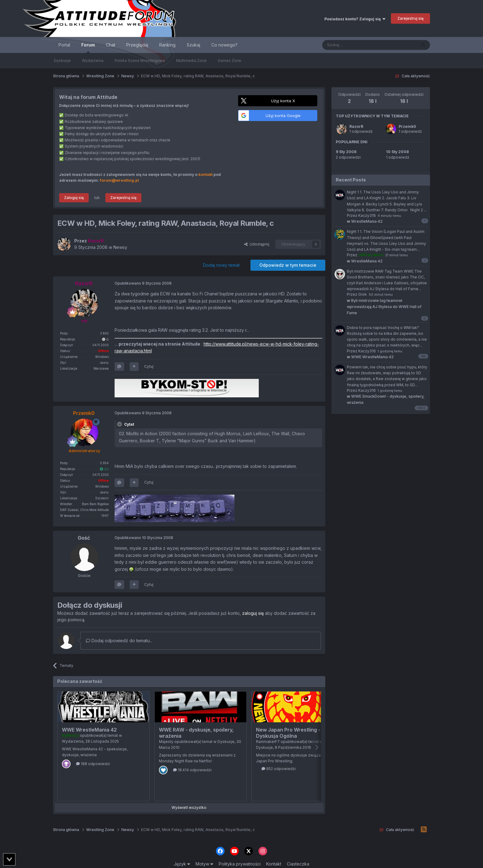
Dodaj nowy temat (221, 265)
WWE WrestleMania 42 (89, 730)
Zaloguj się (74, 198)
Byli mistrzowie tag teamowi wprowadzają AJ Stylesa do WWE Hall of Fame (384, 307)
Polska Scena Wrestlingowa (140, 61)
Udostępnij (257, 244)
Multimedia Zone (191, 61)
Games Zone (229, 61)
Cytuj (149, 366)
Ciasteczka (298, 864)
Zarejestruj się (410, 18)
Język (182, 864)
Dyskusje (62, 61)
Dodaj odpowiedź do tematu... (119, 641)
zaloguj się (253, 613)
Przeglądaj (137, 45)
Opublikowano (143, 283)
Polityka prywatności (240, 864)
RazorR (356, 126)
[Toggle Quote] (120, 424)
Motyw (204, 864)
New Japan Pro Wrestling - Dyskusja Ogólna (288, 733)
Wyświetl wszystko (189, 807)
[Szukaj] (354, 45)
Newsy (120, 247)
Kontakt (274, 864)
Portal (64, 45)
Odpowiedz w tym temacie (288, 265)
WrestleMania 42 (365, 221)
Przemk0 (407, 126)
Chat (111, 45)
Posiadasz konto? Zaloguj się (355, 19)
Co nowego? (224, 45)
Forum (88, 48)
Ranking (167, 45)
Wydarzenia (93, 61)
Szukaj (193, 45)
